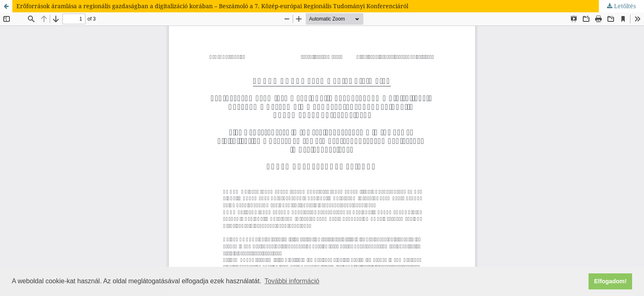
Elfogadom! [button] (611, 281)
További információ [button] (292, 281)
